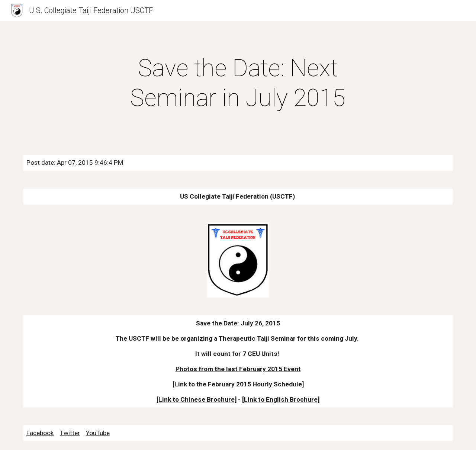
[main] (238, 83)
